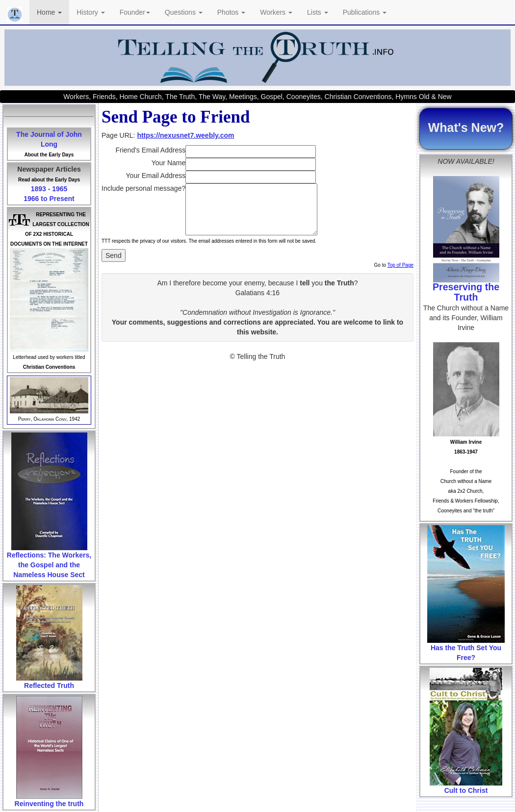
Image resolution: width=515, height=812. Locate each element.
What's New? (466, 127)
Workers (276, 12)
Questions (184, 12)
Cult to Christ (466, 790)
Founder (135, 12)
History (90, 12)
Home (49, 12)
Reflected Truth (49, 685)
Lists (318, 12)
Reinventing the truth (49, 804)
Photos (231, 12)
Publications (365, 12)
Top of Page (400, 265)
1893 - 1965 (49, 189)
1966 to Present (49, 199)
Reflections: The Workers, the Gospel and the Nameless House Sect (49, 565)
